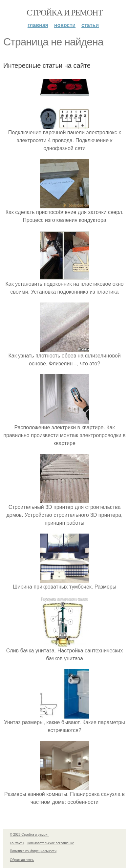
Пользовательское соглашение (51, 843)
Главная (38, 25)
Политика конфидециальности (33, 851)
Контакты (17, 843)
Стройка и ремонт (64, 13)
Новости (65, 25)
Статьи (90, 25)
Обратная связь (22, 860)
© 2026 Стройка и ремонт (29, 835)
